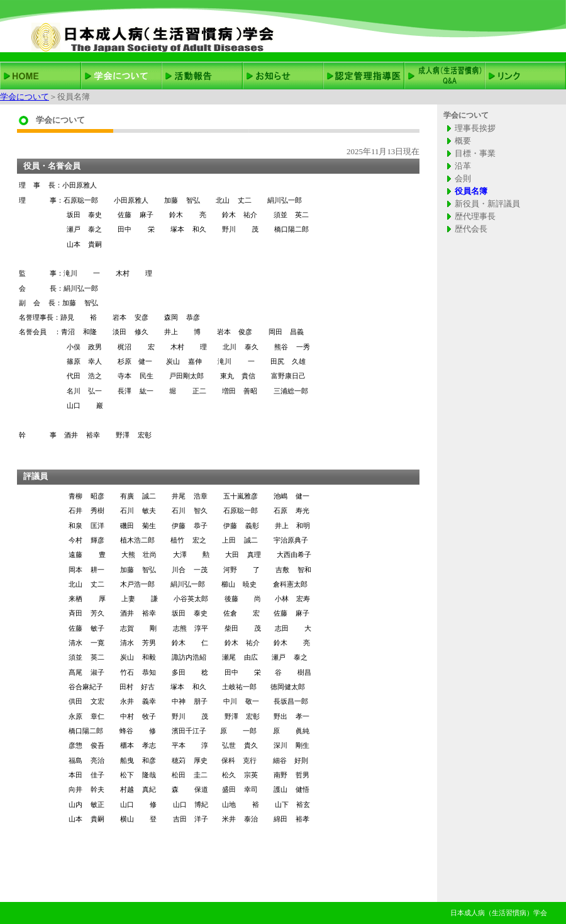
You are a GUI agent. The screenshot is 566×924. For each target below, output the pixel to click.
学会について (25, 97)
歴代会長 (471, 229)
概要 (463, 141)
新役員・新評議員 (487, 204)
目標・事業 (475, 153)
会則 (463, 178)
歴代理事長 (475, 216)
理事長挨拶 (475, 128)
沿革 (463, 166)
